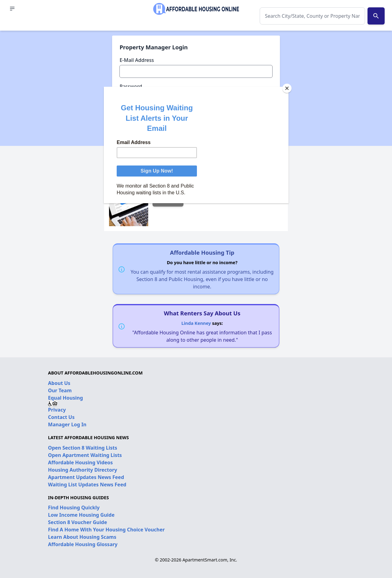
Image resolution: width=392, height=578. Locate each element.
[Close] (287, 88)
